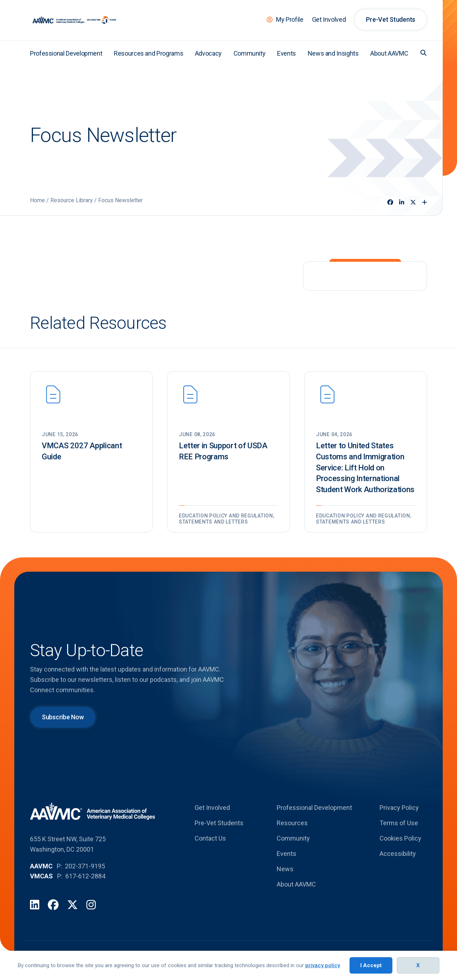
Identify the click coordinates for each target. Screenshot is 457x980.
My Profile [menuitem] (290, 19)
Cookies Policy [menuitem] (400, 838)
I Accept (371, 965)
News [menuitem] (285, 869)
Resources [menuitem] (292, 823)
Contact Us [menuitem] (210, 838)
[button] (423, 53)
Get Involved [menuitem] (329, 19)
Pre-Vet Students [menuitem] (391, 19)
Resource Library (72, 200)
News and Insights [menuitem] (333, 53)
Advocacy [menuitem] (208, 53)
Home (37, 200)
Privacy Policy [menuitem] (399, 808)
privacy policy (323, 965)
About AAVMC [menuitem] (389, 53)
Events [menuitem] (287, 53)
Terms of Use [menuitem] (399, 823)
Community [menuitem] (250, 53)
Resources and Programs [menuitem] (149, 53)
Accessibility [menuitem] (398, 854)
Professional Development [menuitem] (66, 53)
